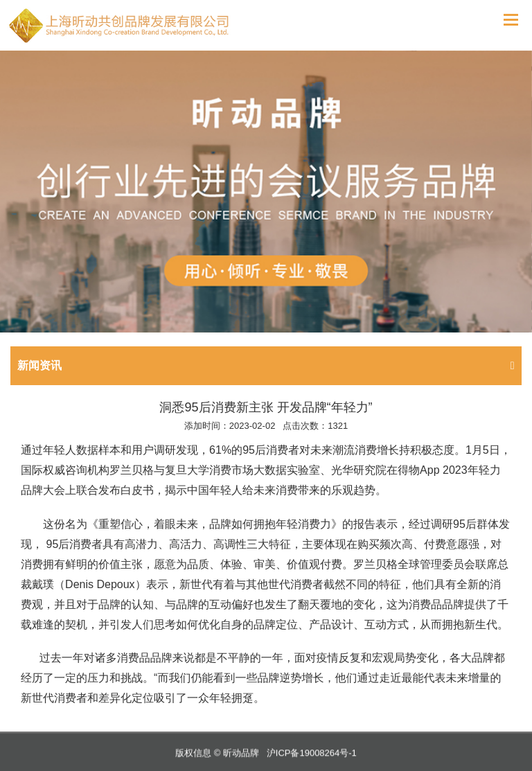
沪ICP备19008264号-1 (312, 757)
